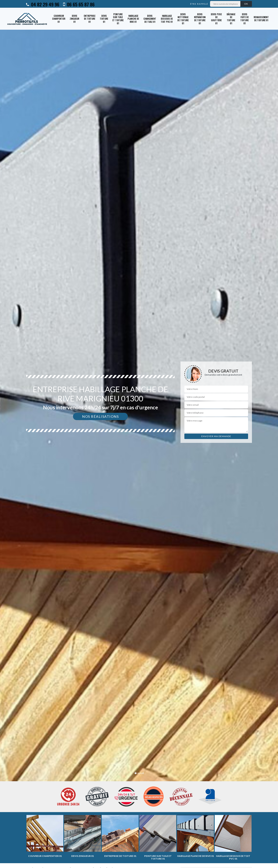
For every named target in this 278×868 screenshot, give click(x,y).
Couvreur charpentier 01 (59, 19)
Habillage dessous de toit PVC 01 (167, 19)
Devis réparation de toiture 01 (200, 19)
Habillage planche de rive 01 (133, 19)
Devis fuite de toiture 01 (245, 19)
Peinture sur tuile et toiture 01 (118, 19)
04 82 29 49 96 (43, 4)
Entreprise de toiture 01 (90, 19)
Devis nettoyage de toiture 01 (183, 19)
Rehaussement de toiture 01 (261, 19)
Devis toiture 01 (104, 19)
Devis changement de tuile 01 (150, 19)
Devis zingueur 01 (74, 19)
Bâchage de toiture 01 (231, 19)
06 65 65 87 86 (79, 4)
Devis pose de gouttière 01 (216, 19)
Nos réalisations (100, 416)
